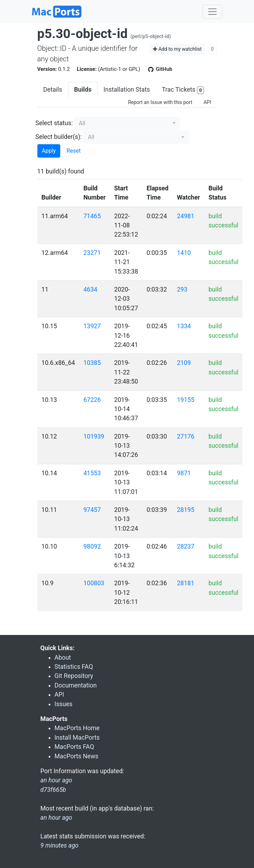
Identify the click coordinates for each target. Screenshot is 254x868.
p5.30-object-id (83, 34)
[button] (127, 123)
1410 (184, 253)
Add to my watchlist (177, 49)
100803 (94, 583)
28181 (185, 583)
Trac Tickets (183, 90)
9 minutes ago (60, 845)
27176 (185, 436)
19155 (185, 400)
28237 (185, 546)
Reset (74, 151)
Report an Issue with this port (160, 102)
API (207, 102)
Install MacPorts (77, 738)
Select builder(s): (59, 137)
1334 (184, 326)
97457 (92, 510)
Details (53, 90)
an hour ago (56, 818)
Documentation (76, 685)
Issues (64, 704)
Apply (49, 151)
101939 (94, 436)
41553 (92, 473)
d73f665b (53, 790)
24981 (185, 216)
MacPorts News (77, 756)
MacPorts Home (77, 728)
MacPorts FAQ (75, 747)
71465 (92, 216)
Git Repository (74, 676)
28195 (185, 510)
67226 (92, 400)
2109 (184, 363)
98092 (92, 546)
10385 (92, 363)
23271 (92, 253)
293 (182, 289)
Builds (83, 90)
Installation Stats (127, 90)
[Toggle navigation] (212, 12)
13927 (92, 326)
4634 (91, 289)
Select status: (54, 123)
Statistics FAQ (74, 667)
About (63, 658)
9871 (184, 473)
